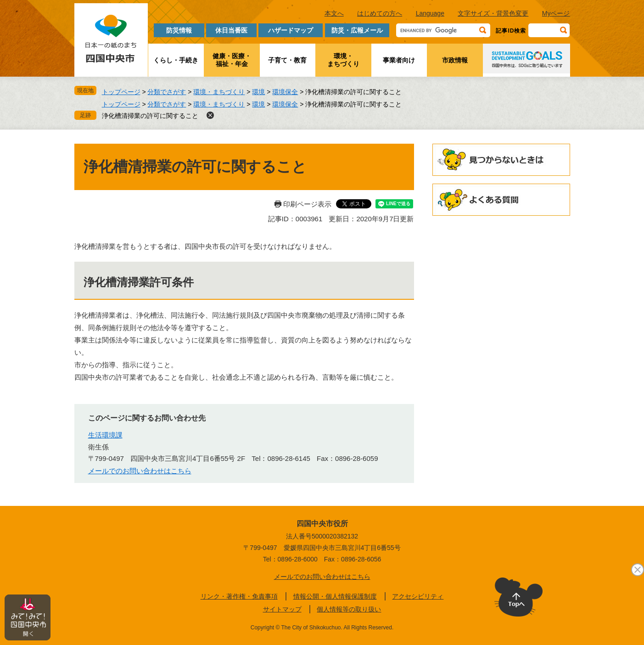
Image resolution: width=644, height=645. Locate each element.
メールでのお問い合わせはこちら (140, 471)
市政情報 (455, 60)
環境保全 (285, 92)
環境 (258, 92)
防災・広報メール (357, 30)
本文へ (334, 13)
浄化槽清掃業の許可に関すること (150, 116)
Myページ (556, 13)
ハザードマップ (291, 30)
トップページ (121, 92)
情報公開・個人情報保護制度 (335, 596)
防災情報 (179, 30)
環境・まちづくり (343, 60)
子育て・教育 (287, 60)
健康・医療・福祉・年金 (232, 60)
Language (430, 13)
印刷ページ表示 (307, 204)
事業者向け (399, 60)
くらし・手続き (176, 60)
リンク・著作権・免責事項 (239, 596)
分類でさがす (167, 92)
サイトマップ (282, 609)
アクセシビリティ (418, 596)
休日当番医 (231, 30)
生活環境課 (105, 435)
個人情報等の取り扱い (349, 609)
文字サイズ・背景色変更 (493, 13)
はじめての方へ (380, 13)
